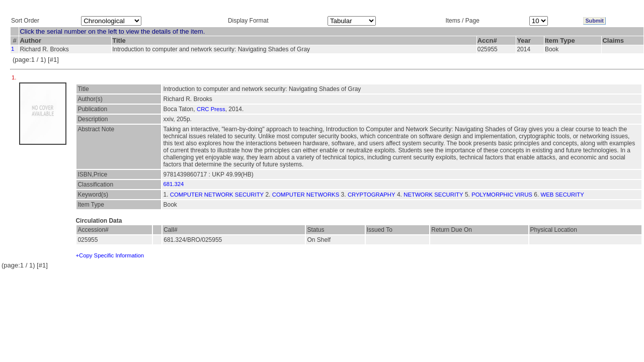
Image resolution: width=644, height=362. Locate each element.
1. (15, 77)
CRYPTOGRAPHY (372, 195)
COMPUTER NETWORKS (306, 195)
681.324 (173, 184)
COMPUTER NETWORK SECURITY (217, 195)
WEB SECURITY (562, 195)
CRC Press (211, 109)
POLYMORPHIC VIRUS (502, 195)
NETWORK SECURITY (433, 195)
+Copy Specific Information (110, 255)
